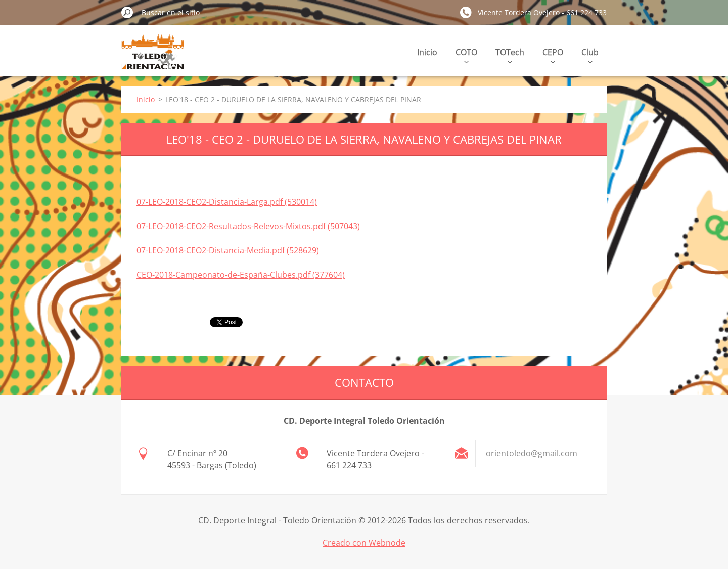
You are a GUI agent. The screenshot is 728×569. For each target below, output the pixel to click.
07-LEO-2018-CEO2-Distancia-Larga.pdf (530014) (227, 202)
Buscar (127, 12)
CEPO (553, 55)
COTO (466, 55)
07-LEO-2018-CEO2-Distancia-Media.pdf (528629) (228, 250)
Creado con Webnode (364, 543)
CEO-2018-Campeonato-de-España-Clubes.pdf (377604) (241, 275)
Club (590, 55)
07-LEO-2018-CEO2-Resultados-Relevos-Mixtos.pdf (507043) (248, 226)
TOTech (510, 55)
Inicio (427, 52)
